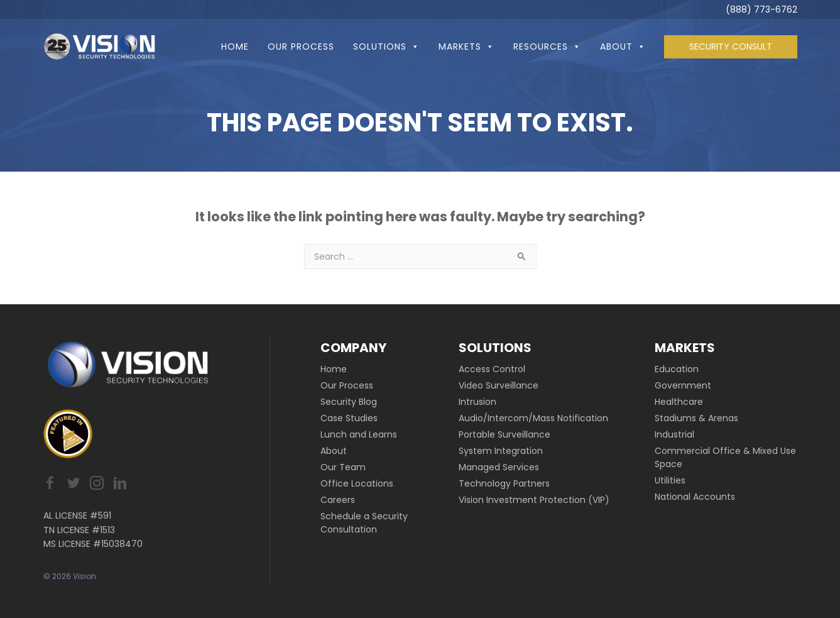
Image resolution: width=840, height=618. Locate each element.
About (623, 47)
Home (235, 47)
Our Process (301, 47)
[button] (413, 47)
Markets (466, 47)
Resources (547, 47)
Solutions (386, 47)
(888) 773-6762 (761, 9)
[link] (382, 369)
